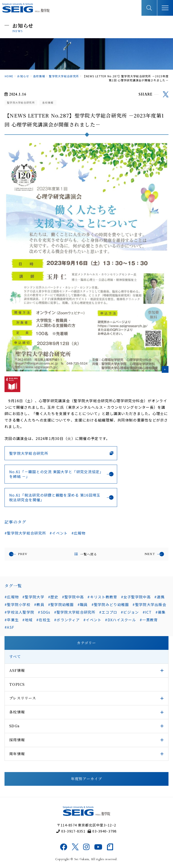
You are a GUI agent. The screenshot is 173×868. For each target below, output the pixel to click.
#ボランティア (67, 620)
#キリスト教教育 (102, 597)
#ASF (9, 627)
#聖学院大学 (33, 597)
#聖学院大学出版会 (149, 604)
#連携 (159, 597)
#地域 (27, 620)
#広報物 (79, 533)
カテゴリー (86, 643)
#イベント (59, 533)
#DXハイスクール (121, 620)
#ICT (147, 612)
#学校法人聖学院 (19, 612)
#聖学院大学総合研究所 (25, 533)
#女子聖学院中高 (136, 597)
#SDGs (44, 612)
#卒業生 (12, 620)
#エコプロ (108, 612)
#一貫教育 (149, 620)
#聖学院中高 (73, 597)
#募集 (161, 612)
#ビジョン (130, 612)
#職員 (83, 604)
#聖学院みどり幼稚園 (110, 604)
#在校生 (43, 620)
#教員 (39, 604)
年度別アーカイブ (86, 779)
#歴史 (53, 597)
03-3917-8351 (71, 831)
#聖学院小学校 (17, 604)
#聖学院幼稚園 (61, 604)
